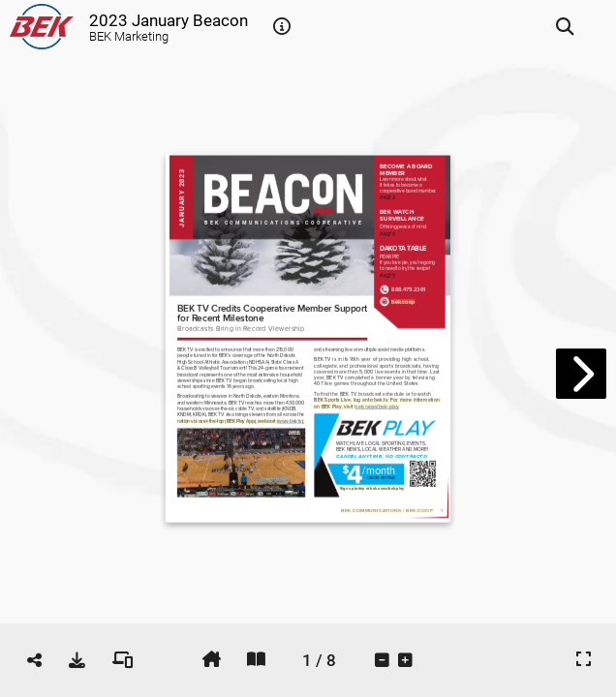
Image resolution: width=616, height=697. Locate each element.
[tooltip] (282, 27)
